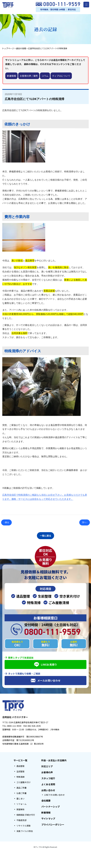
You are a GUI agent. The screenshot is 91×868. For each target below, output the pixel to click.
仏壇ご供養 (21, 792)
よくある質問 (48, 783)
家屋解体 (20, 809)
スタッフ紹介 (48, 777)
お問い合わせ (48, 789)
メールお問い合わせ (46, 680)
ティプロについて (61, 76)
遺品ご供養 (21, 787)
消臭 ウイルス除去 (25, 830)
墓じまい (20, 798)
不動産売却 (21, 819)
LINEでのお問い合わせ (54, 794)
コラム (45, 76)
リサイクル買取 (23, 825)
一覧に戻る (45, 535)
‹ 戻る (7, 522)
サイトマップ (48, 818)
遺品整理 (20, 765)
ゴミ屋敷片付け (23, 781)
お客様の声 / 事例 (29, 76)
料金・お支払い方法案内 (54, 759)
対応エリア (47, 765)
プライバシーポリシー (53, 824)
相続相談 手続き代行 (26, 814)
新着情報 (11, 76)
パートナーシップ (51, 806)
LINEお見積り (46, 664)
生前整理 (20, 771)
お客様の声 (47, 771)
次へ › (84, 522)
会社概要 (46, 800)
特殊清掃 (20, 776)
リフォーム (21, 803)
